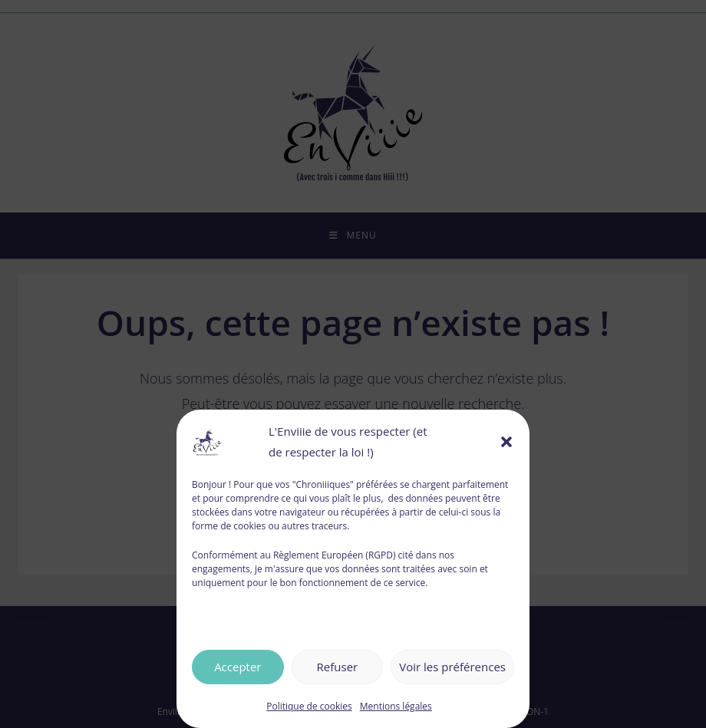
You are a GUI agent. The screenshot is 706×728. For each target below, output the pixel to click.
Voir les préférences (452, 667)
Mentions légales (396, 706)
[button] (506, 442)
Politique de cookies (309, 706)
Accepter (238, 667)
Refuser (338, 667)
